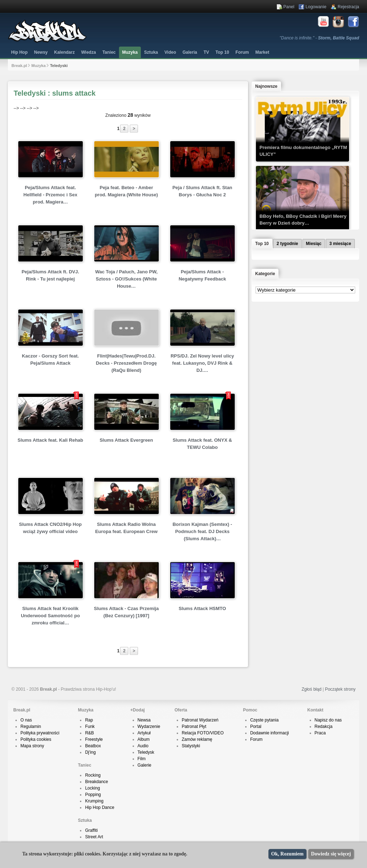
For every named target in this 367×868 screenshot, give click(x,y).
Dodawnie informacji (270, 733)
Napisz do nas (328, 720)
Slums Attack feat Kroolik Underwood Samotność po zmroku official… (50, 616)
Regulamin (31, 726)
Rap (89, 720)
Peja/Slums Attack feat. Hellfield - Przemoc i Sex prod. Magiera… (50, 195)
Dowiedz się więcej (331, 854)
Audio (143, 746)
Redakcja (324, 726)
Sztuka (151, 52)
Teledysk (146, 752)
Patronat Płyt (194, 726)
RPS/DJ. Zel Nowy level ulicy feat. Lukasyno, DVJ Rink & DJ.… (202, 363)
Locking (92, 788)
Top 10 (222, 52)
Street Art (94, 837)
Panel (289, 7)
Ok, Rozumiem (287, 854)
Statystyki (191, 746)
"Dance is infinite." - (319, 38)
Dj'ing (90, 752)
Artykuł (144, 733)
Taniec (109, 52)
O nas (26, 720)
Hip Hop (19, 52)
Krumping (94, 801)
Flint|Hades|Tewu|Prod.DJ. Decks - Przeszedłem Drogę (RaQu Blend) (127, 363)
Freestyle (94, 739)
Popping (93, 795)
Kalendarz (64, 52)
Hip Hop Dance (99, 807)
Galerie (145, 765)
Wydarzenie (149, 726)
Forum (256, 739)
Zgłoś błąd (311, 689)
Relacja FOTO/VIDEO (203, 733)
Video (170, 52)
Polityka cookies (36, 739)
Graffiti (91, 830)
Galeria (190, 52)
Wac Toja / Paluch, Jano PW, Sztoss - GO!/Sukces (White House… (126, 279)
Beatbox (93, 746)
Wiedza (88, 52)
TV (206, 52)
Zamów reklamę (197, 739)
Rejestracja (348, 7)
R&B (89, 733)
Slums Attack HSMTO (202, 608)
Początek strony (340, 689)
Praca (320, 733)
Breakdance (96, 782)
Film (142, 759)
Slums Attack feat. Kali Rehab (50, 440)
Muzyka (130, 52)
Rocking (93, 775)
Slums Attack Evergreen (126, 440)
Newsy (41, 52)
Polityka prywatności (40, 733)
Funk (90, 726)
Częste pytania (264, 720)
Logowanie (316, 7)
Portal (256, 726)
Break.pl (19, 66)
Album (144, 739)
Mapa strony (32, 746)
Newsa (144, 720)
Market (262, 52)
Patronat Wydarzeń (200, 720)
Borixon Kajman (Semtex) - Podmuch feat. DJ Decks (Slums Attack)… (202, 531)
